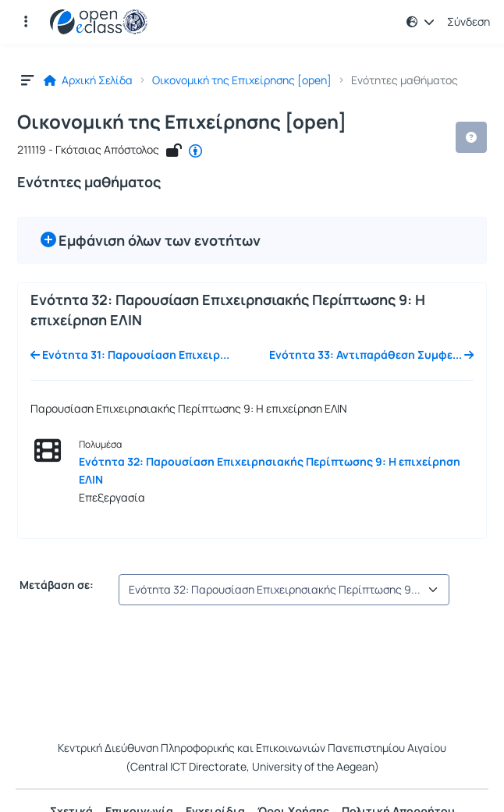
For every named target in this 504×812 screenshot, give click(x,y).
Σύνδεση (469, 22)
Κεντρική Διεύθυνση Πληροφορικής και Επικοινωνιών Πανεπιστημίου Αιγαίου (252, 748)
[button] (26, 22)
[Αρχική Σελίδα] (99, 22)
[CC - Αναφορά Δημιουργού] (195, 151)
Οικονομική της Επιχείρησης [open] (242, 80)
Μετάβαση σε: (55, 585)
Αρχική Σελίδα (88, 80)
